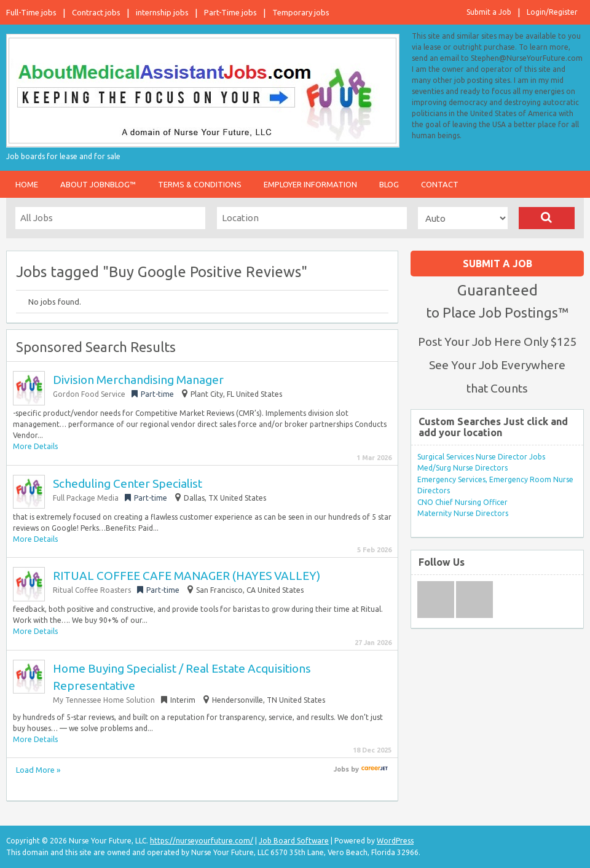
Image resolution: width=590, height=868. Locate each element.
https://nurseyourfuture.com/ (202, 841)
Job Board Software (294, 841)
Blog (389, 184)
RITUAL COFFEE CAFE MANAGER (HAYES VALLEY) (187, 576)
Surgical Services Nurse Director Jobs (481, 457)
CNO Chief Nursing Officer (462, 502)
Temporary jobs (301, 12)
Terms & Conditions (200, 184)
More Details (35, 446)
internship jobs (162, 12)
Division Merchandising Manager (138, 380)
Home (27, 184)
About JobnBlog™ (98, 184)
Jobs (341, 769)
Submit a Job (489, 12)
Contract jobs (96, 12)
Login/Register (552, 12)
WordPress (395, 841)
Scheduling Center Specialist (128, 483)
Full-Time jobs (31, 12)
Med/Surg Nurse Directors (462, 468)
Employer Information (310, 184)
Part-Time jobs (230, 12)
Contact (440, 184)
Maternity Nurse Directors (463, 513)
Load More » (38, 770)
